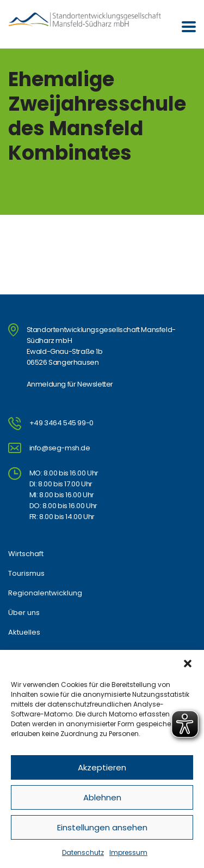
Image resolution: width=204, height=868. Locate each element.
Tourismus (26, 574)
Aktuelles (24, 632)
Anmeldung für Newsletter (70, 384)
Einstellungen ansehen (102, 827)
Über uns (24, 613)
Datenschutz (83, 852)
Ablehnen (102, 797)
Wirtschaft (26, 554)
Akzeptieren (102, 767)
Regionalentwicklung (45, 593)
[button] (188, 664)
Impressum (128, 852)
